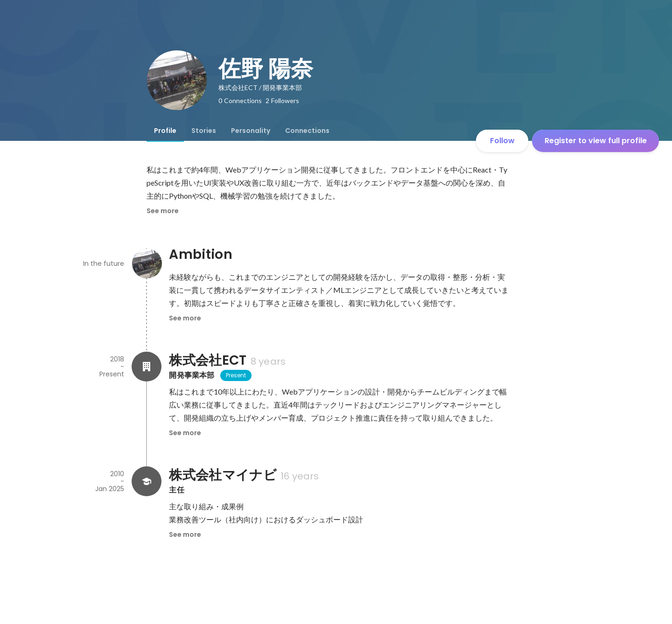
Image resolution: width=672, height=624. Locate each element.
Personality (251, 131)
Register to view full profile (596, 141)
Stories (204, 131)
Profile (165, 131)
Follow (502, 141)
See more (163, 211)
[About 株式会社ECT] (147, 367)
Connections (307, 131)
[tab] (165, 131)
